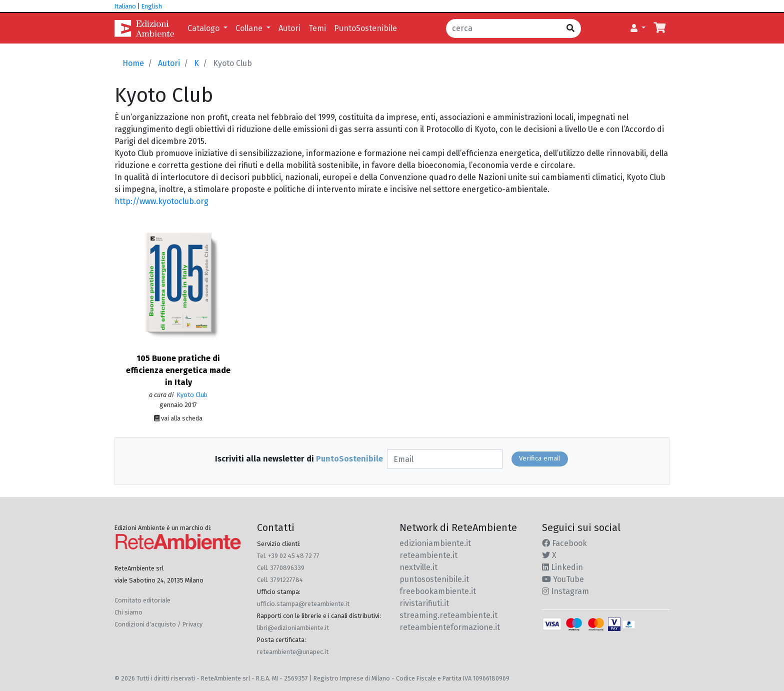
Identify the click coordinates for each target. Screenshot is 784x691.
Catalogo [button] (204, 28)
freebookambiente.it (438, 591)
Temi (317, 28)
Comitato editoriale (142, 600)
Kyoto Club (191, 395)
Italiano (125, 6)
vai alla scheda (178, 418)
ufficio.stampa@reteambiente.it (303, 604)
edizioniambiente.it (435, 543)
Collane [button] (250, 28)
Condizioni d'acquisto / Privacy (158, 624)
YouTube (563, 579)
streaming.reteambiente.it (448, 615)
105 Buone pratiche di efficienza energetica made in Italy (178, 370)
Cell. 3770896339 (281, 568)
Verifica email (540, 458)
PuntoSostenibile (365, 28)
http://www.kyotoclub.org (161, 201)
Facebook (564, 543)
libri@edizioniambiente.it (293, 628)
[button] (638, 28)
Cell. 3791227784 (280, 580)
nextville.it (418, 567)
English (152, 6)
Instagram (565, 591)
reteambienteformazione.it (450, 627)
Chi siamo (128, 612)
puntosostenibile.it (434, 579)
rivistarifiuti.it (424, 603)
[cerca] (503, 28)
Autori (289, 28)
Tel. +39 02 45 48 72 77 (288, 556)
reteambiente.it (428, 555)
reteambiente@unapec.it (293, 652)
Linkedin (562, 567)
